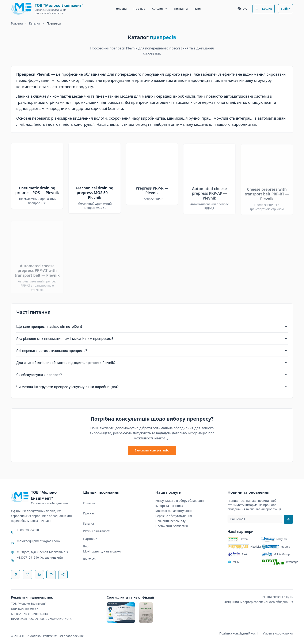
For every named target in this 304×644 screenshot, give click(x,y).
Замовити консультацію (152, 450)
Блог (198, 9)
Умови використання (278, 633)
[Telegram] (63, 575)
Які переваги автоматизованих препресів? (152, 351)
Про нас (139, 9)
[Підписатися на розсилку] (288, 519)
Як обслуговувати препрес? (152, 375)
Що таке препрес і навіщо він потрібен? (152, 327)
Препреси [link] (54, 23)
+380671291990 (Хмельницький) (40, 558)
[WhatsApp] (51, 575)
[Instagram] (27, 575)
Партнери (90, 539)
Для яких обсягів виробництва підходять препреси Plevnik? (152, 363)
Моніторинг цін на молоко (102, 551)
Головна (121, 9)
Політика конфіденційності (239, 633)
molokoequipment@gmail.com (38, 541)
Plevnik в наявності (97, 531)
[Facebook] (16, 575)
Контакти (181, 9)
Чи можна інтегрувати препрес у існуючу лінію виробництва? (152, 387)
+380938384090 (28, 530)
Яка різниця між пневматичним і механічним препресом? (152, 339)
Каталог (160, 9)
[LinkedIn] (39, 575)
